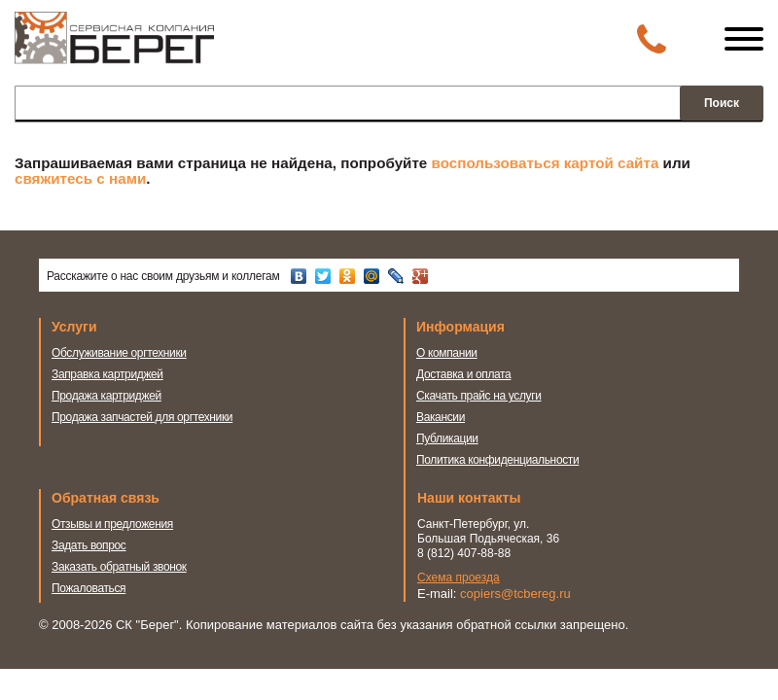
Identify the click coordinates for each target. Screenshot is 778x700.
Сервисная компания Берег (114, 47)
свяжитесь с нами (80, 178)
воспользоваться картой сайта (546, 163)
